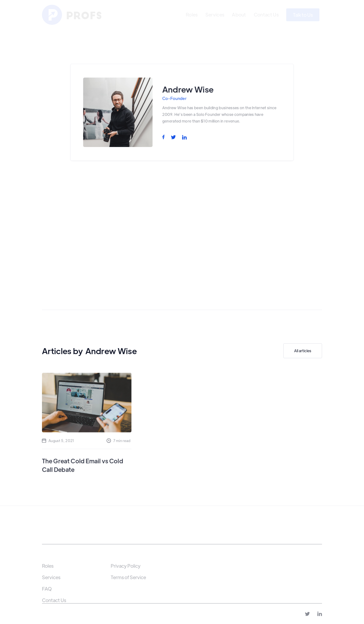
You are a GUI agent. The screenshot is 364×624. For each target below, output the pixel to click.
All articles (303, 351)
